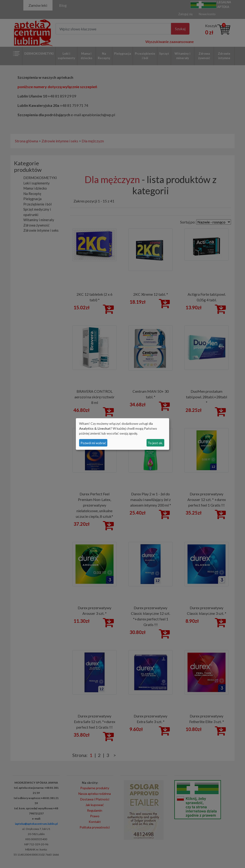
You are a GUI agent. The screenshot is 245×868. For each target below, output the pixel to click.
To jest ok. (155, 443)
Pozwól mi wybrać (93, 443)
